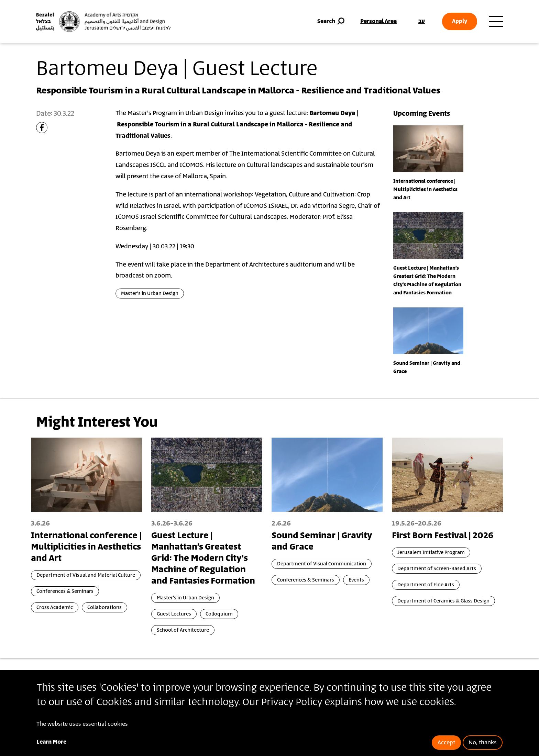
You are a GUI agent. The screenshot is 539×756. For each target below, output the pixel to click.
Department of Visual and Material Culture (86, 575)
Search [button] (332, 21)
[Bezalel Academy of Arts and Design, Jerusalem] (103, 22)
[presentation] (428, 148)
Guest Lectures (174, 614)
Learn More (51, 742)
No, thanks (483, 743)
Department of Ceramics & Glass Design (443, 601)
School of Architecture (183, 630)
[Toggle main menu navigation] (496, 22)
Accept (446, 743)
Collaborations (104, 607)
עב (422, 21)
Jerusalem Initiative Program (431, 552)
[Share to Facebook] (42, 128)
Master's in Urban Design (150, 294)
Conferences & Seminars (65, 591)
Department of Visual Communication (322, 564)
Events (356, 580)
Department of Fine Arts (426, 585)
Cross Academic (55, 607)
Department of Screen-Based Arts (437, 569)
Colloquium (219, 614)
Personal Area (378, 21)
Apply (460, 21)
